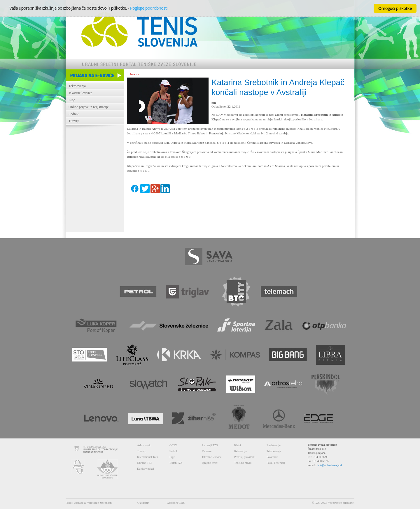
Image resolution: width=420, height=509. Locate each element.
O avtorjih (143, 503)
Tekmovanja (77, 86)
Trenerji (142, 451)
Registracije (274, 445)
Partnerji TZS (210, 445)
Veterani (207, 451)
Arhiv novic (144, 445)
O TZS (173, 445)
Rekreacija (240, 451)
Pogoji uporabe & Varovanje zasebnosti (89, 503)
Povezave (272, 457)
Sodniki (74, 114)
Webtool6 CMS (176, 503)
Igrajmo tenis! (210, 463)
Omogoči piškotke (395, 8)
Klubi (238, 445)
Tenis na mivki (243, 463)
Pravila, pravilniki (245, 457)
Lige (72, 100)
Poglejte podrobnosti (149, 8)
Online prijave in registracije (89, 107)
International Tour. (148, 457)
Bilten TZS (176, 463)
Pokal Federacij (276, 463)
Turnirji (74, 121)
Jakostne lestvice (80, 93)
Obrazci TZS (145, 463)
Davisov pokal (146, 469)
